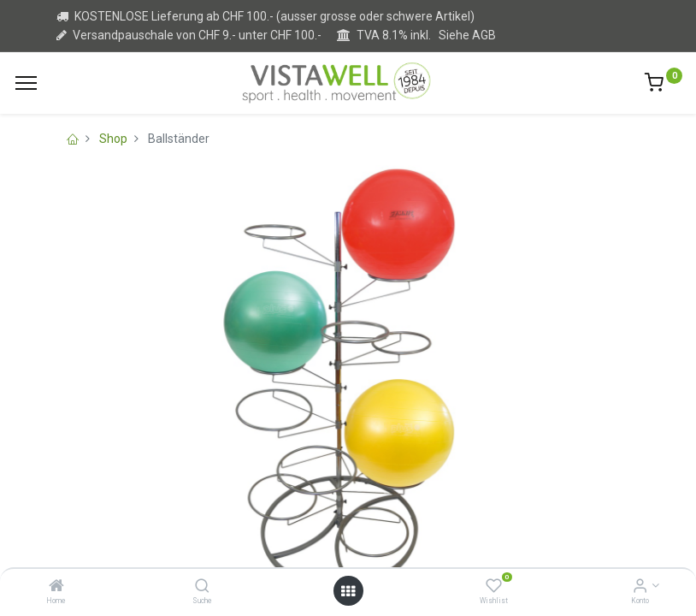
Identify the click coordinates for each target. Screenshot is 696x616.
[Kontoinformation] (640, 587)
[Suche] (202, 587)
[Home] (56, 587)
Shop (113, 139)
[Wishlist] (494, 587)
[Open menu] (348, 591)
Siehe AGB (467, 35)
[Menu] (26, 83)
